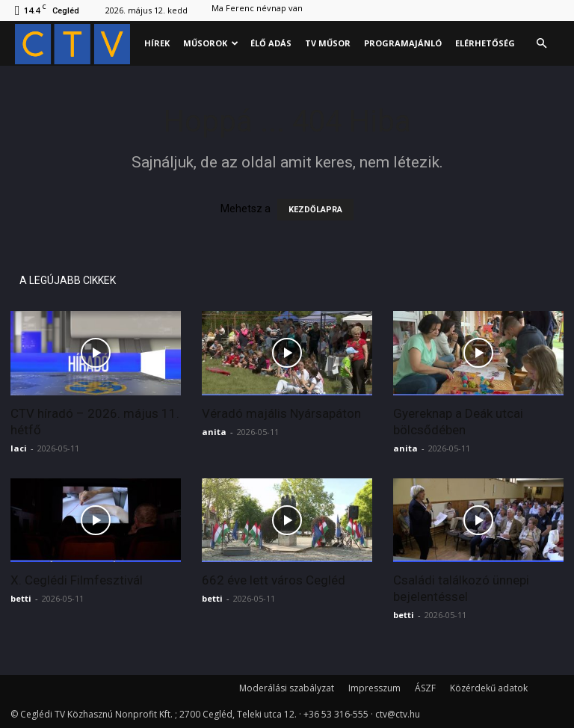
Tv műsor (328, 43)
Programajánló (403, 43)
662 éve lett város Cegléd (274, 580)
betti (21, 598)
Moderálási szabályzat (287, 688)
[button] (541, 44)
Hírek (157, 43)
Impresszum (374, 688)
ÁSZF (425, 688)
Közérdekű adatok (489, 688)
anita (214, 432)
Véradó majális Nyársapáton (281, 413)
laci (19, 448)
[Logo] (76, 44)
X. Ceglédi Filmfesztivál (77, 580)
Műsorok (211, 43)
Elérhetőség (485, 43)
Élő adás (271, 43)
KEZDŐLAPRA (315, 210)
